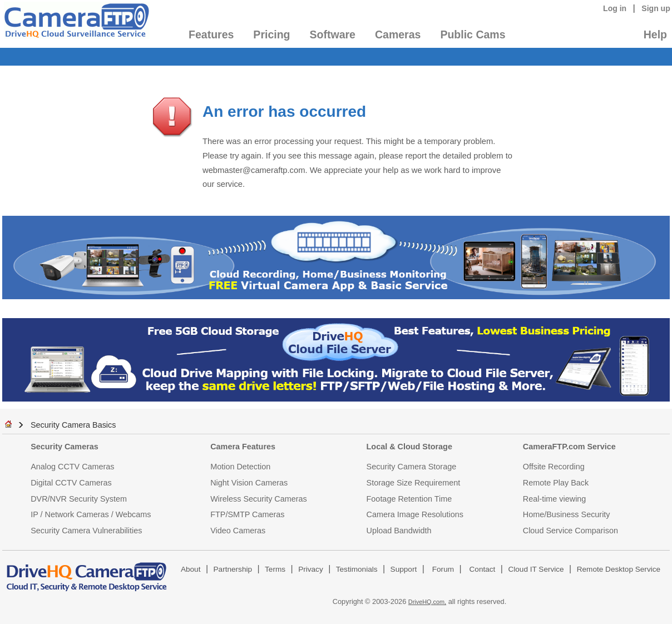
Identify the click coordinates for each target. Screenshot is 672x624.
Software (333, 34)
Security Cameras (65, 447)
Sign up (656, 8)
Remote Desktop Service (619, 569)
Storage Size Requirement (414, 483)
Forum (443, 569)
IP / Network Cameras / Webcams (91, 514)
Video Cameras (238, 531)
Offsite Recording (554, 467)
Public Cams (473, 34)
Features (211, 34)
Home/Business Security (567, 514)
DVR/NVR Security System (79, 499)
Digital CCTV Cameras (71, 483)
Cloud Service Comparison (570, 531)
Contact (483, 569)
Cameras (398, 34)
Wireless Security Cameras (259, 499)
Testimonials (357, 569)
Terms (275, 569)
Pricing (271, 34)
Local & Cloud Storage (409, 447)
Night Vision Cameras (249, 483)
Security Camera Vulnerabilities (86, 531)
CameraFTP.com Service (569, 447)
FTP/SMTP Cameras (247, 514)
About (191, 569)
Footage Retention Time (409, 499)
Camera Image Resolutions (415, 514)
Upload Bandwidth (399, 531)
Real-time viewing (555, 499)
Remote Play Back (556, 483)
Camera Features (243, 447)
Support (404, 569)
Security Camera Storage (412, 467)
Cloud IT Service (536, 569)
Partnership (233, 569)
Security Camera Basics (73, 425)
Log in (615, 8)
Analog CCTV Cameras (72, 467)
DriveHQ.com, (427, 602)
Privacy (311, 569)
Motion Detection (240, 467)
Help (655, 34)
